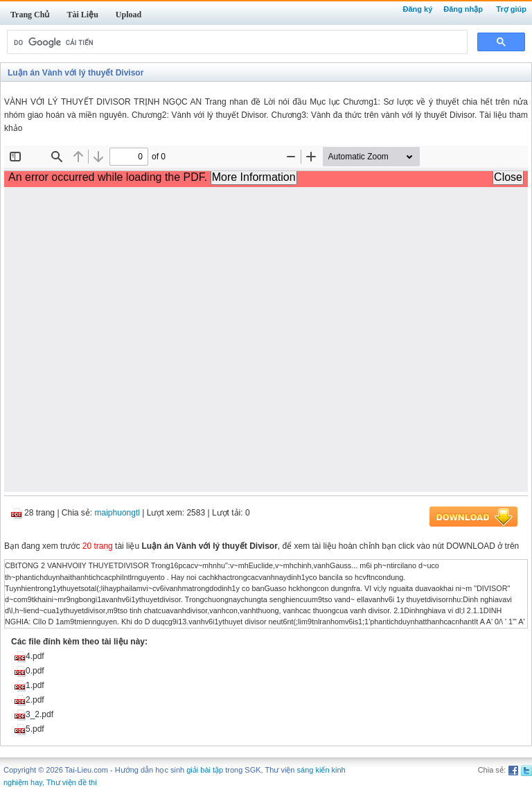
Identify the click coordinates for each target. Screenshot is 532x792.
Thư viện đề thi (72, 782)
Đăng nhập (463, 9)
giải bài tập (205, 770)
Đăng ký (417, 9)
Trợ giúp (511, 9)
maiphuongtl (117, 513)
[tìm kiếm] (236, 42)
